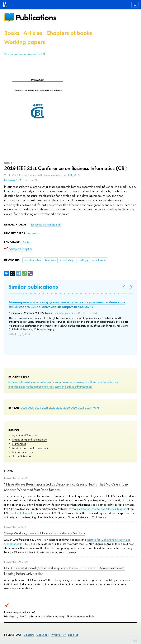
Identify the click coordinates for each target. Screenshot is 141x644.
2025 (31, 408)
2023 (45, 408)
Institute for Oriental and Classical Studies (101, 509)
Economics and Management (46, 225)
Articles (33, 33)
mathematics (33, 386)
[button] (23, 294)
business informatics (20, 382)
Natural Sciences (22, 452)
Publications (36, 17)
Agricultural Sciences (25, 435)
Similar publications (33, 287)
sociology (48, 386)
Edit (135, 640)
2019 (74, 408)
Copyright (42, 635)
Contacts (29, 635)
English (26, 242)
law (116, 382)
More (96, 408)
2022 (52, 408)
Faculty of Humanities (22, 513)
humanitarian (81, 382)
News (9, 471)
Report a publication (15, 54)
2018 (81, 408)
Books (12, 33)
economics (40, 382)
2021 (59, 408)
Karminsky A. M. (13, 180)
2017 (88, 408)
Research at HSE (37, 54)
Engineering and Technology (29, 439)
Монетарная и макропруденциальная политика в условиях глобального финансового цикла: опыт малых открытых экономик (67, 304)
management (17, 386)
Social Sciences (22, 456)
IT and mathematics (102, 382)
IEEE (70, 175)
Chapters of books (69, 33)
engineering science (60, 382)
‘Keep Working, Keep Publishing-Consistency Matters (45, 533)
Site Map (73, 635)
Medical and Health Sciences (30, 448)
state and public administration (73, 386)
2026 (24, 408)
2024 (38, 408)
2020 (67, 408)
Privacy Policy (58, 635)
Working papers (25, 42)
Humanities (19, 444)
